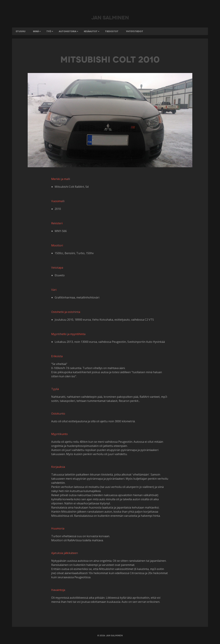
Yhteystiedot (135, 31)
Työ (49, 31)
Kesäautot (91, 31)
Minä (36, 31)
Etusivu (21, 31)
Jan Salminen (110, 17)
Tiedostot (112, 31)
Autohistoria (68, 31)
